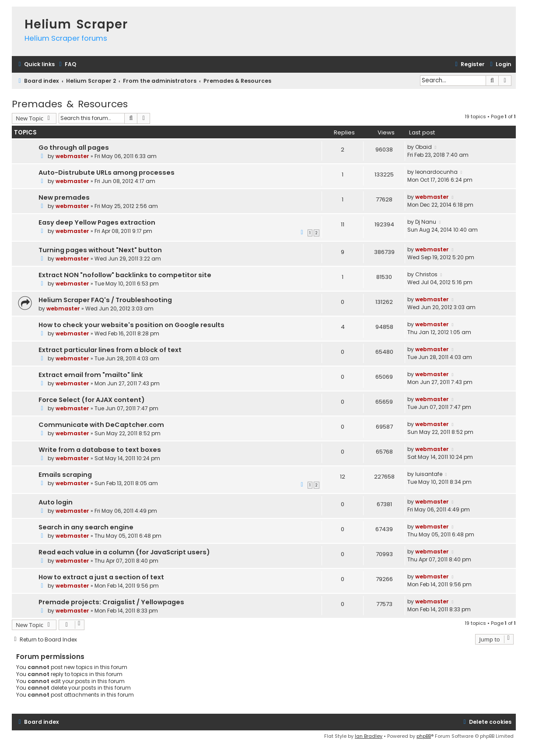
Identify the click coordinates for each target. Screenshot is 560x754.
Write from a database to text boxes (100, 450)
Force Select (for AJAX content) (92, 400)
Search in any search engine (86, 527)
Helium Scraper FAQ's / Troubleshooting (105, 300)
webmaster (72, 156)
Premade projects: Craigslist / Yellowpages (111, 602)
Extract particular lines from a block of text (110, 350)
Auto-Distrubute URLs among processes (107, 173)
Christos (426, 274)
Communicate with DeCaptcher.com (101, 425)
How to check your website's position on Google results (131, 325)
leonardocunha (436, 172)
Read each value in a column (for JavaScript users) (124, 552)
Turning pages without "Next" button (100, 250)
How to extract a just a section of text (101, 577)
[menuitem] (66, 65)
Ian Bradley (369, 736)
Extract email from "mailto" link (91, 375)
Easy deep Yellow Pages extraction (97, 222)
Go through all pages (74, 148)
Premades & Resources (70, 104)
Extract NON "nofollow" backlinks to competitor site (125, 275)
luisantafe (429, 474)
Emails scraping (65, 475)
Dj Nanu (426, 222)
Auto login (56, 502)
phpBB (424, 736)
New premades (64, 197)
